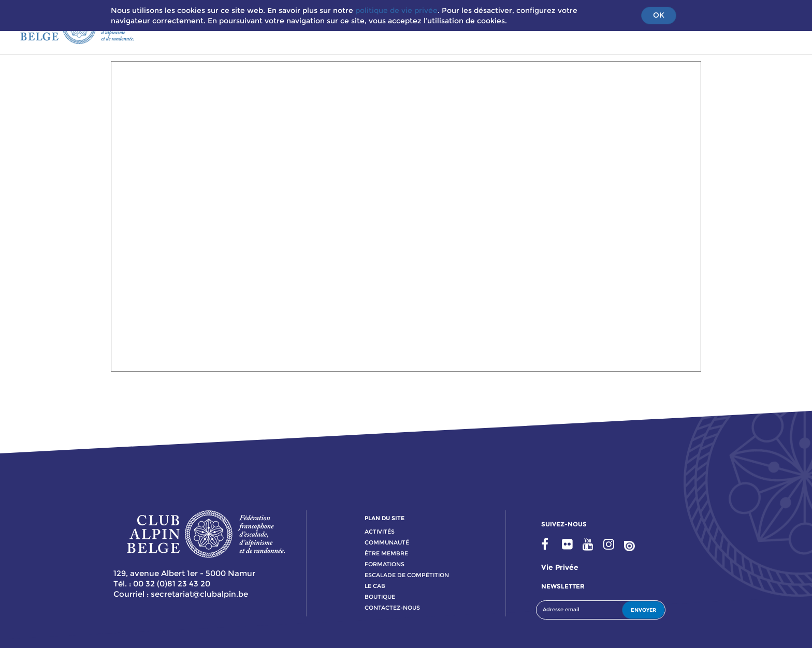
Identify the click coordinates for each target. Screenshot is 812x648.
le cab (375, 586)
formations (385, 564)
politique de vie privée (396, 10)
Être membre (386, 553)
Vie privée (560, 567)
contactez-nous (392, 608)
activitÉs (380, 532)
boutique (380, 597)
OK (659, 15)
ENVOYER (643, 610)
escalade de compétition (407, 575)
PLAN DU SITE (385, 518)
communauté (387, 542)
